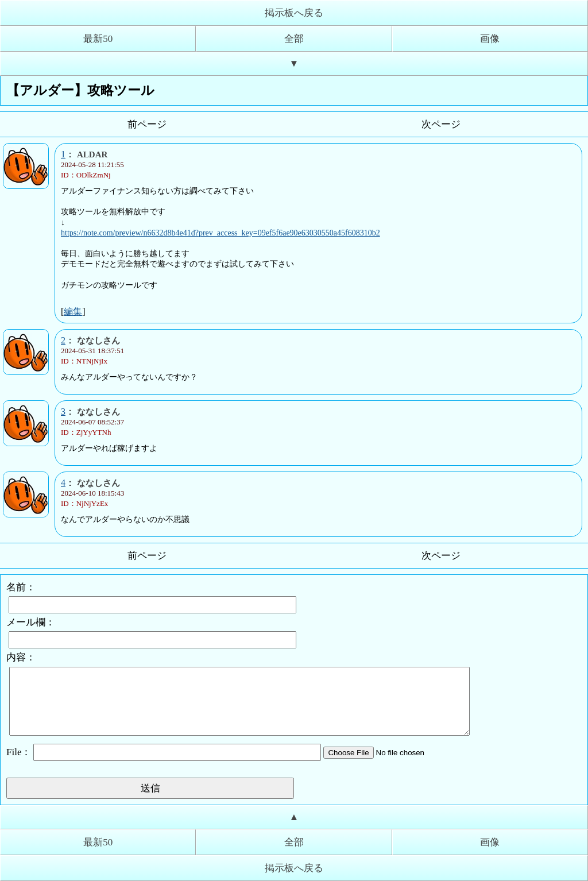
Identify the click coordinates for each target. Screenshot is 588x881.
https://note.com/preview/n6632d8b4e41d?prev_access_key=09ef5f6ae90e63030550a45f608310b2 (220, 233)
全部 (294, 39)
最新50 (98, 39)
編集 (73, 312)
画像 (490, 39)
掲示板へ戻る (294, 13)
